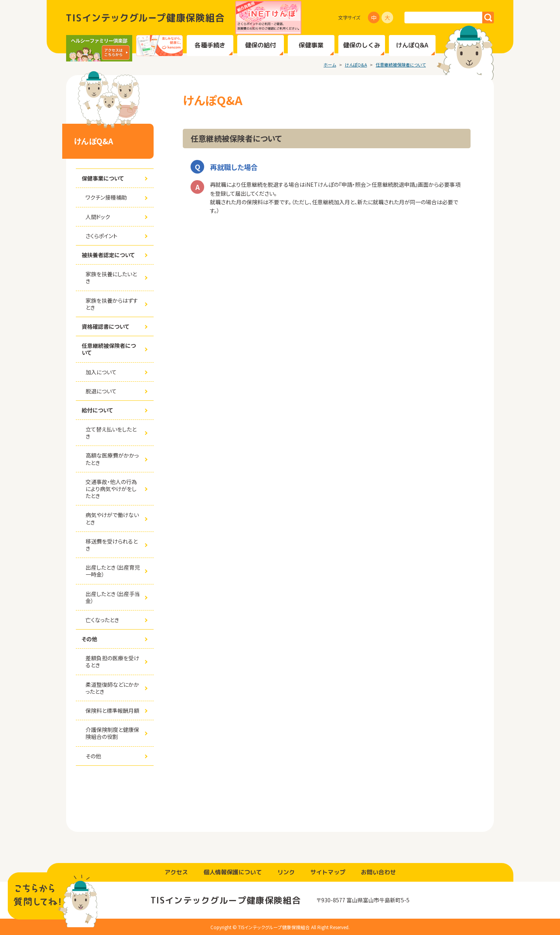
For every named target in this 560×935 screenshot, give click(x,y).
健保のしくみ (362, 45)
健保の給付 (261, 45)
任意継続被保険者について (401, 65)
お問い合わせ (378, 872)
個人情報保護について (233, 872)
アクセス (176, 872)
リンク (286, 872)
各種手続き (210, 45)
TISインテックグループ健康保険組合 (145, 18)
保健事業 (311, 45)
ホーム (330, 65)
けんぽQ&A (412, 45)
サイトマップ (328, 872)
